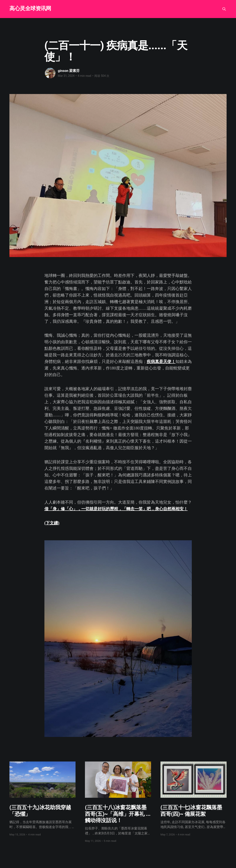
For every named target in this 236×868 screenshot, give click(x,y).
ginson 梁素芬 (69, 71)
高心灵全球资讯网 (30, 8)
